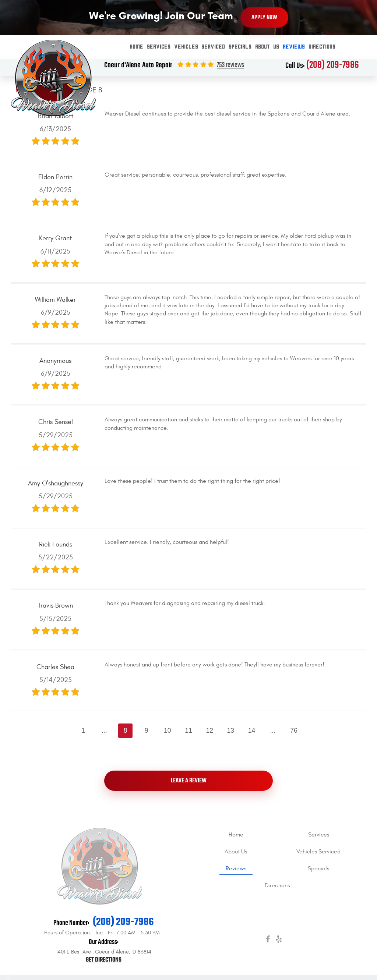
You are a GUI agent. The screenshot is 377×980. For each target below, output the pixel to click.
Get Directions (104, 960)
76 (294, 730)
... (104, 730)
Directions (322, 47)
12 (209, 730)
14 (252, 730)
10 (168, 730)
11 (188, 730)
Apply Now (264, 17)
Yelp (279, 941)
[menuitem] (137, 47)
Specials (240, 47)
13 (231, 730)
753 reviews (230, 65)
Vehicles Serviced (200, 47)
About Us (267, 47)
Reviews (294, 47)
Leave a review (189, 781)
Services (159, 47)
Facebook (268, 941)
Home (137, 47)
